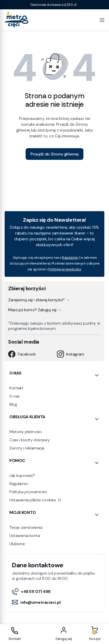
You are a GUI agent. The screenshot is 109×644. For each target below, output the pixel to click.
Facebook (22, 354)
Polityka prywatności (28, 492)
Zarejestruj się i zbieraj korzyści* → (39, 300)
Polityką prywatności (65, 269)
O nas (15, 396)
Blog (13, 404)
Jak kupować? (22, 475)
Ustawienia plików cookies (33, 500)
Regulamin (70, 258)
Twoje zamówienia (26, 527)
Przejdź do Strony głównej (54, 154)
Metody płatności (25, 432)
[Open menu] (102, 20)
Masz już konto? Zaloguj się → (35, 310)
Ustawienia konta (25, 535)
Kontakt (16, 388)
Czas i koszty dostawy (30, 440)
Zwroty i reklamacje (27, 448)
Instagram (71, 354)
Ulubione (17, 544)
